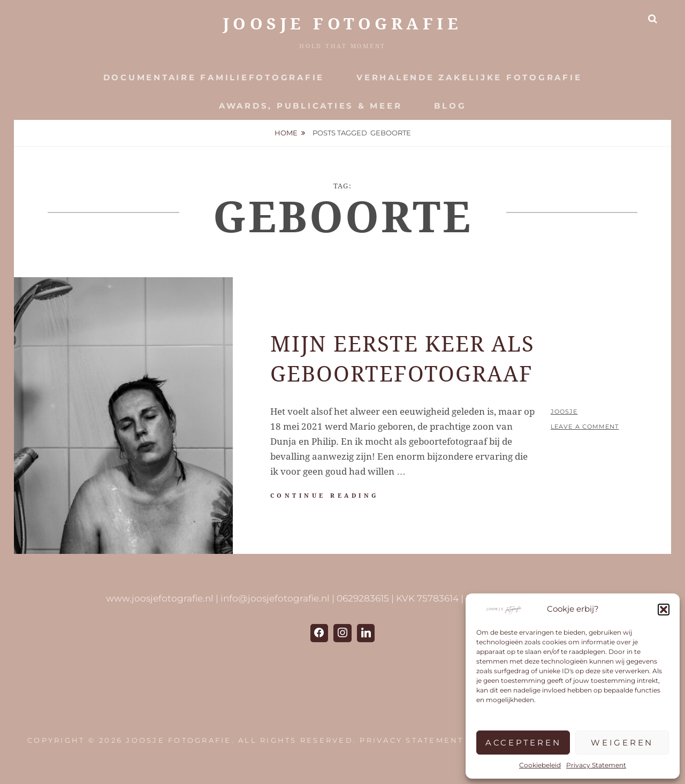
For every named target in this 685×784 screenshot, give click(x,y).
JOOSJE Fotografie (343, 24)
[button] (664, 610)
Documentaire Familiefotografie (214, 77)
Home (286, 133)
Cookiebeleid (540, 765)
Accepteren (523, 743)
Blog (450, 106)
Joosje (564, 412)
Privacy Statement (596, 765)
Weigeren (622, 743)
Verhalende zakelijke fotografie (469, 77)
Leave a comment (585, 427)
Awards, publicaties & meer (311, 106)
